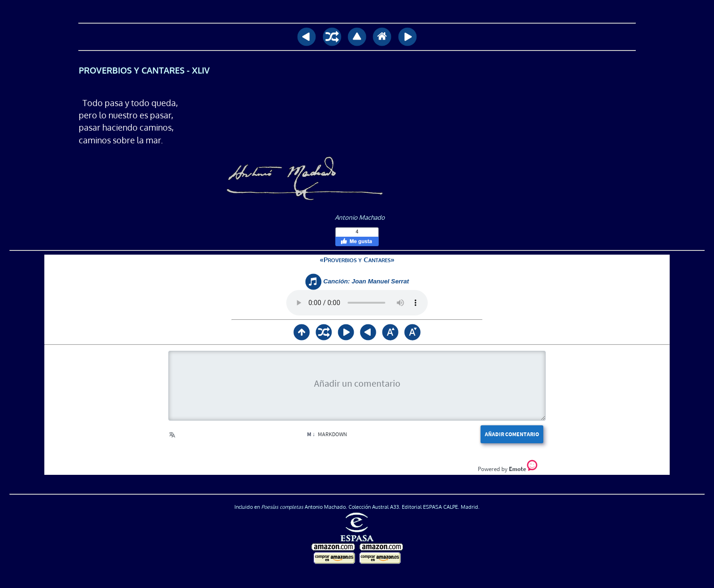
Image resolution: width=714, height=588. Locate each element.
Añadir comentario (512, 434)
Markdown (327, 434)
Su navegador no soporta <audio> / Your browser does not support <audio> (357, 303)
